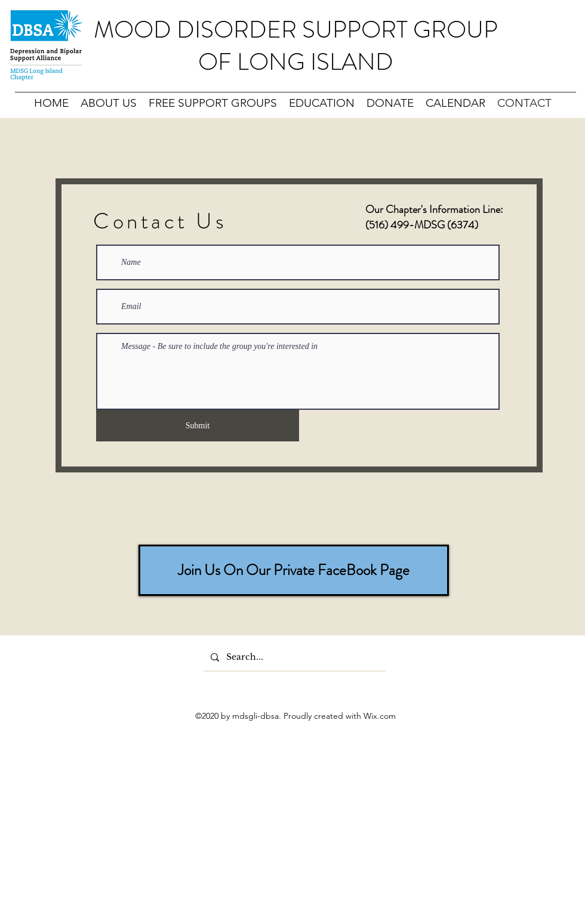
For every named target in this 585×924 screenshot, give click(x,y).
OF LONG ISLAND (296, 62)
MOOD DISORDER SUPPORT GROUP (296, 30)
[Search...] (293, 657)
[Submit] (198, 426)
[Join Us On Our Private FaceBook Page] (294, 570)
